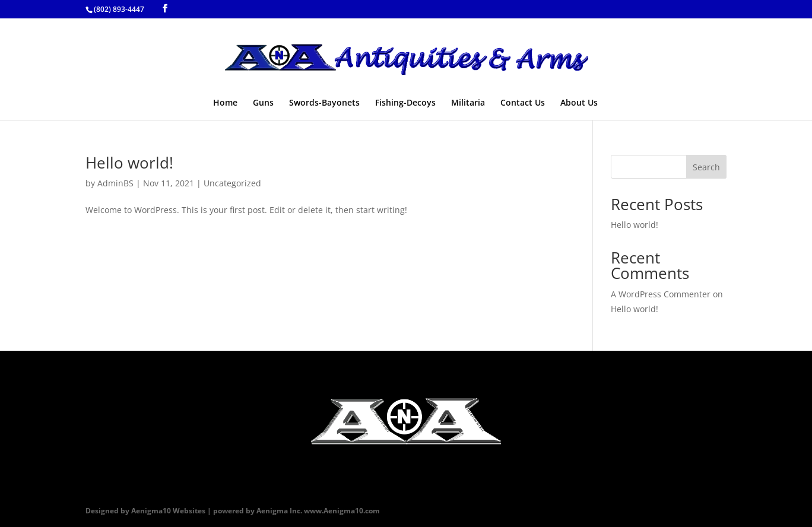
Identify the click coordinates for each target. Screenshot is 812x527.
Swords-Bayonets (324, 103)
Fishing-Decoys (405, 103)
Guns (263, 103)
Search (706, 167)
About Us (579, 103)
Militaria (468, 103)
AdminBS (115, 183)
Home (225, 103)
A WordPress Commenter (661, 294)
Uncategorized (232, 183)
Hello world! (129, 163)
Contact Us (523, 103)
